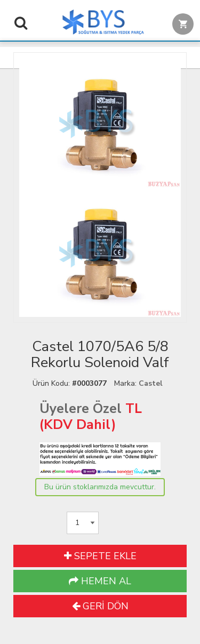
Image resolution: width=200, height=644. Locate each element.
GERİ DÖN (100, 606)
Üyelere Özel (81, 409)
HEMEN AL (100, 581)
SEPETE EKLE (100, 556)
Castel (151, 383)
